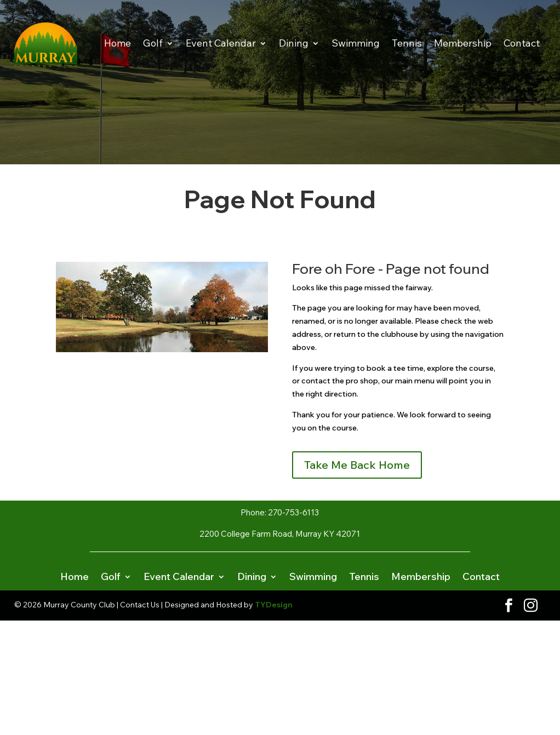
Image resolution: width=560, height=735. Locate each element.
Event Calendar (221, 43)
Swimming (356, 43)
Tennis (407, 43)
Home (118, 43)
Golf (153, 43)
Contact (522, 43)
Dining (294, 43)
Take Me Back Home (357, 465)
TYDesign (274, 605)
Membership (463, 43)
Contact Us (140, 605)
